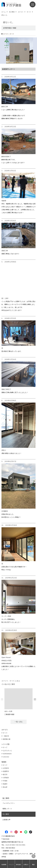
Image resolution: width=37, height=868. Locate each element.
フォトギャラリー (9, 803)
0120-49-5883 (10, 845)
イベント (11, 865)
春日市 (5, 774)
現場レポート (7, 809)
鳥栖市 (5, 784)
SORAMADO (7, 754)
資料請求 (19, 865)
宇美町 (5, 781)
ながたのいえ (7, 751)
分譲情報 (4, 865)
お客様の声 (6, 820)
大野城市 (6, 778)
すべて (5, 733)
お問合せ (26, 865)
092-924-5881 (21, 845)
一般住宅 (6, 736)
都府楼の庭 (7, 739)
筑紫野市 (6, 771)
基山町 (5, 787)
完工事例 (6, 814)
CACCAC (6, 757)
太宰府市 (6, 768)
